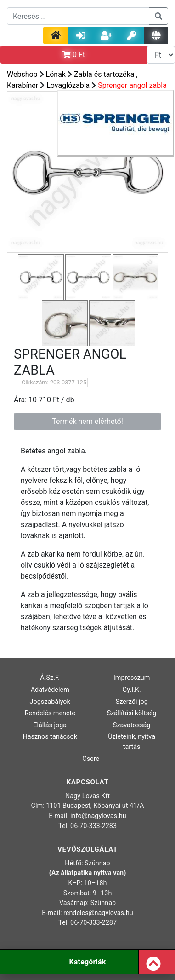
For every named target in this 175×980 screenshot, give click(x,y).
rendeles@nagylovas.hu (98, 913)
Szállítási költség (132, 713)
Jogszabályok (50, 702)
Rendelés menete (50, 713)
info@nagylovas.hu (98, 816)
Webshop (22, 74)
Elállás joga (50, 725)
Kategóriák (87, 962)
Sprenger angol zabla (132, 85)
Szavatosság (132, 725)
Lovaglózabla (68, 85)
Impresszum (132, 678)
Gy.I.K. (132, 690)
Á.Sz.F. (50, 678)
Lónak (56, 74)
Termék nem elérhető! (87, 421)
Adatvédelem (50, 690)
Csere (91, 759)
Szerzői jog (132, 702)
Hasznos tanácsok (50, 737)
